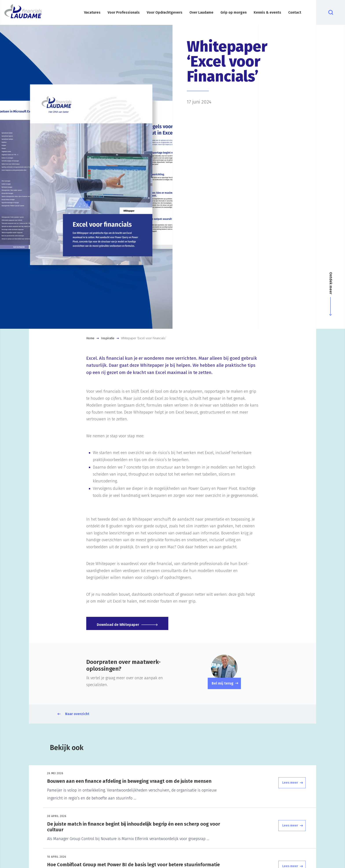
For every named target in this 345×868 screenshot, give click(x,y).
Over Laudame (201, 12)
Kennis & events (267, 12)
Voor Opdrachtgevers (165, 12)
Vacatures (92, 12)
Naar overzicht (77, 714)
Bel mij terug (223, 683)
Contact (295, 12)
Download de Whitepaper (121, 623)
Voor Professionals (124, 12)
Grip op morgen (234, 12)
